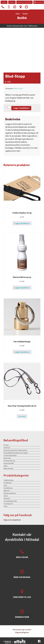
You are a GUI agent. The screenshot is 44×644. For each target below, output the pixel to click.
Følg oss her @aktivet (12, 520)
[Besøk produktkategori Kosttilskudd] (22, 483)
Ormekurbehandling (10, 455)
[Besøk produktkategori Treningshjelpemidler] (22, 501)
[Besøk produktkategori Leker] (22, 485)
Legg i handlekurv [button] (22, 223)
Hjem (18, 13)
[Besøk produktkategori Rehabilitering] (22, 488)
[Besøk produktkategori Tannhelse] (22, 498)
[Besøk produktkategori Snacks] (22, 496)
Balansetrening (8, 468)
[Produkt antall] (8, 107)
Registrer (12, 2)
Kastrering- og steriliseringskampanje (15, 450)
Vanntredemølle (9, 463)
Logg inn (4, 2)
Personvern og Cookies (22, 629)
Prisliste (6, 445)
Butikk (25, 13)
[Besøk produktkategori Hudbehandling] (22, 480)
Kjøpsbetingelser (22, 632)
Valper (6, 466)
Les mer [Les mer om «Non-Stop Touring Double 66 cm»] (22, 416)
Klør (16, 88)
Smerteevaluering (9, 461)
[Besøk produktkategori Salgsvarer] (22, 491)
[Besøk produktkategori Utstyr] (22, 506)
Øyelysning (7, 458)
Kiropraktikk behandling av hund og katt (16, 453)
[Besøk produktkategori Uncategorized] (22, 504)
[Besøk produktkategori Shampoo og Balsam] (22, 493)
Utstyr (20, 88)
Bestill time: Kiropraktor (24, 2)
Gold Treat (7, 448)
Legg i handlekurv (21, 108)
